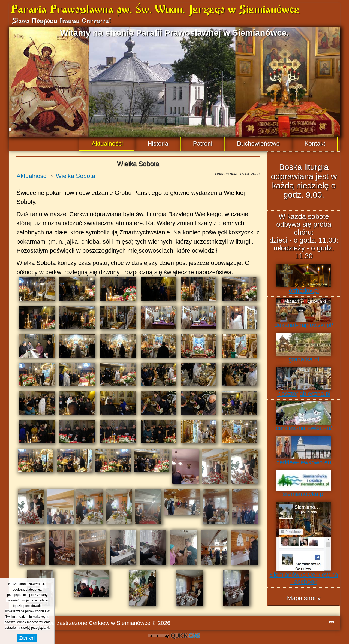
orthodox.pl (304, 279)
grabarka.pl (304, 348)
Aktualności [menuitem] (107, 143)
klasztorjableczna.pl (304, 382)
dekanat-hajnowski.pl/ (304, 313)
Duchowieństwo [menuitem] (258, 143)
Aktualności (32, 176)
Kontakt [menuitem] (315, 143)
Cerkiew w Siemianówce (120, 623)
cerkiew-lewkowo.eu (304, 451)
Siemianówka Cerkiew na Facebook (304, 543)
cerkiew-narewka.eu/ (304, 416)
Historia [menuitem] (158, 143)
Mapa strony (304, 598)
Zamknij (27, 638)
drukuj (332, 622)
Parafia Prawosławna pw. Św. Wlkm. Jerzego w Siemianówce (155, 10)
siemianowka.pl (304, 484)
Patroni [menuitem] (203, 143)
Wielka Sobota (76, 176)
